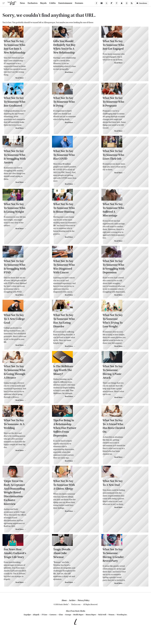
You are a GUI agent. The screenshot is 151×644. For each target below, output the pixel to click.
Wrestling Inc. (122, 629)
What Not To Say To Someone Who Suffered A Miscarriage (122, 229)
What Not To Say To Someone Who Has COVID (73, 173)
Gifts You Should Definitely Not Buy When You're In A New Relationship (74, 59)
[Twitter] (107, 3)
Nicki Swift (102, 629)
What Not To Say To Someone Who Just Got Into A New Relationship (23, 59)
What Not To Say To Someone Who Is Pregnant (122, 116)
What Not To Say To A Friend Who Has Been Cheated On (122, 454)
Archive (72, 615)
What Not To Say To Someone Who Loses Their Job (122, 173)
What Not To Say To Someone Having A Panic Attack (122, 398)
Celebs (52, 3)
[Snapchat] (122, 3)
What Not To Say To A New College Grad (21, 344)
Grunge (68, 629)
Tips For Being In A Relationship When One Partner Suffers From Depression (75, 456)
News (22, 3)
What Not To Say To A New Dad (123, 512)
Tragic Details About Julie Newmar (71, 577)
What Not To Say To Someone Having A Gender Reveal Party (123, 577)
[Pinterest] (117, 3)
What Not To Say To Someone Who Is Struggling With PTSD (23, 285)
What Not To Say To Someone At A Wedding (25, 454)
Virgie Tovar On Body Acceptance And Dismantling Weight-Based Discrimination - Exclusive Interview (24, 518)
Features (79, 3)
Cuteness (53, 629)
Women (111, 629)
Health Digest (78, 629)
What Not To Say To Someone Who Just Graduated (23, 116)
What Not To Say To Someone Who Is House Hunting (73, 229)
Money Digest (91, 629)
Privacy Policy (84, 615)
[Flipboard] (112, 3)
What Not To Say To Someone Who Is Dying (73, 116)
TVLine (44, 629)
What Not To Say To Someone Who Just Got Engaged (122, 57)
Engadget (27, 629)
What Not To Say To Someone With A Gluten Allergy (73, 514)
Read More (41, 81)
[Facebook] (96, 3)
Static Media (63, 619)
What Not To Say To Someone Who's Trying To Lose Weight (122, 344)
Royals (43, 3)
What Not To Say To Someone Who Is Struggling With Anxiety (25, 173)
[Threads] (127, 3)
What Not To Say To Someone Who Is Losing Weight (23, 229)
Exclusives (33, 3)
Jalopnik (36, 629)
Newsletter (142, 3)
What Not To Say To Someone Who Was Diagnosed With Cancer (73, 287)
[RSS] (132, 3)
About (64, 615)
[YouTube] (102, 3)
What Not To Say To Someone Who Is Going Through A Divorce (26, 398)
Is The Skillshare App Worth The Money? (75, 398)
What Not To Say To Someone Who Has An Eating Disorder (73, 344)
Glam (61, 629)
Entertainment (65, 3)
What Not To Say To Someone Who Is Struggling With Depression (122, 287)
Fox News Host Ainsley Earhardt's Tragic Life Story (26, 577)
